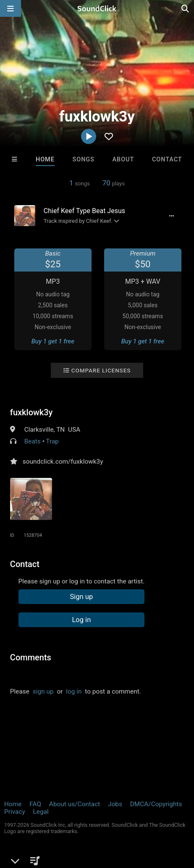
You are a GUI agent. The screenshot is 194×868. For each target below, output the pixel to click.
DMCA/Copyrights (156, 804)
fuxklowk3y (31, 412)
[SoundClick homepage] (97, 8)
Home (45, 160)
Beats (33, 441)
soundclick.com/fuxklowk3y (63, 462)
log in (74, 691)
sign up (43, 691)
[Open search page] (186, 8)
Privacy (15, 812)
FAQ (35, 804)
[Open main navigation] (10, 8)
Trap (52, 441)
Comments (31, 657)
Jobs (115, 804)
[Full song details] (171, 216)
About (123, 160)
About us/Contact (75, 804)
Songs (84, 160)
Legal (41, 812)
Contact (167, 160)
